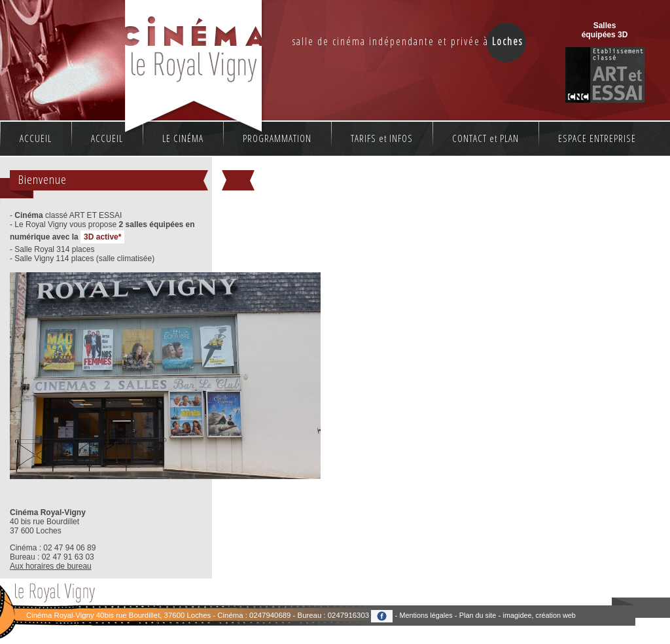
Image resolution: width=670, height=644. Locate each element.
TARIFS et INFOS (382, 138)
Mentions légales (426, 615)
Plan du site (478, 615)
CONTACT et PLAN (485, 138)
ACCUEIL (36, 138)
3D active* (102, 237)
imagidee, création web (539, 615)
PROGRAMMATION (277, 138)
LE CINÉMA (183, 138)
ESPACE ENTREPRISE (597, 138)
